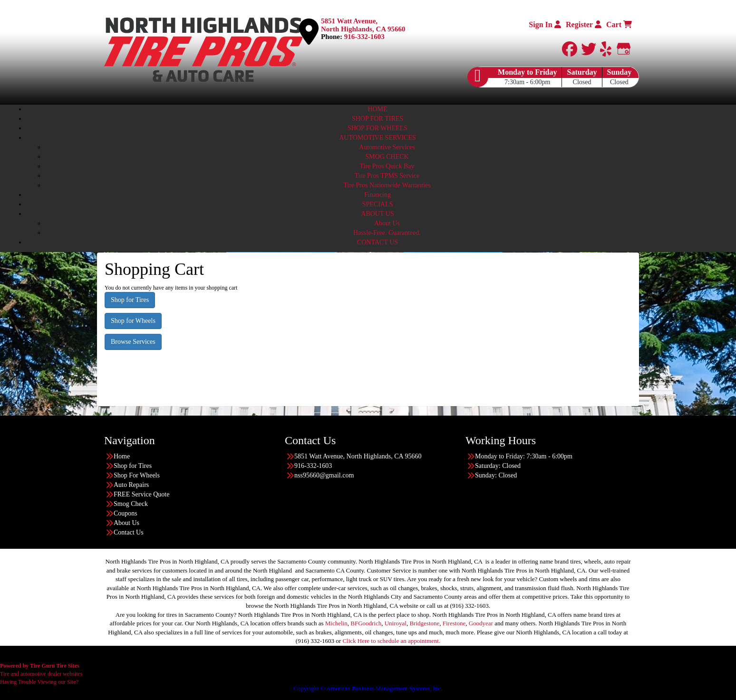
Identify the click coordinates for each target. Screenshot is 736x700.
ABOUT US (377, 214)
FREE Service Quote (141, 494)
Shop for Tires (130, 300)
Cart (619, 24)
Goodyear (481, 623)
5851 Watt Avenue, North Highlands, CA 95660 (363, 25)
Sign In (545, 24)
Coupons (126, 513)
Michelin (336, 623)
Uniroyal (396, 623)
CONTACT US (378, 242)
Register (584, 24)
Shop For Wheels (137, 475)
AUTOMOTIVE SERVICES (378, 138)
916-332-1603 (364, 37)
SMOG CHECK (387, 157)
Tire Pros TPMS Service (387, 176)
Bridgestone (424, 623)
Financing (378, 195)
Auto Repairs (131, 485)
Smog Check (131, 504)
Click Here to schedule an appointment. (391, 641)
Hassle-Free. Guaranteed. (387, 233)
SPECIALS (378, 204)
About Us (387, 223)
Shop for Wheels (133, 321)
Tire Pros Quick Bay (387, 166)
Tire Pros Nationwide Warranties (387, 185)
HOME (377, 109)
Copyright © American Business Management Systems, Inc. (368, 688)
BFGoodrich (366, 623)
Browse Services (133, 342)
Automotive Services (387, 147)
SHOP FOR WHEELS (378, 128)
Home (122, 456)
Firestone (454, 623)
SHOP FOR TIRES (378, 119)
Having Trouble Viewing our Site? (39, 682)
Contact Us (129, 532)
